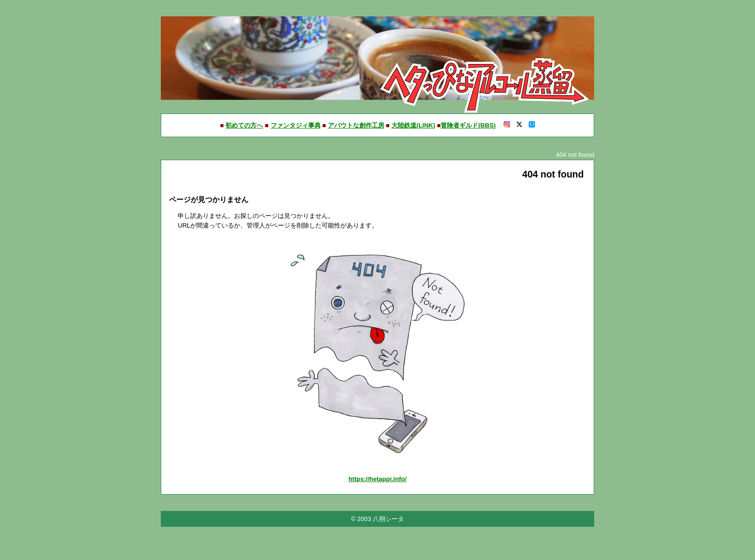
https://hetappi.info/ (378, 479)
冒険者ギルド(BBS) (468, 125)
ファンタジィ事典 (296, 125)
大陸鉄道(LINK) (413, 125)
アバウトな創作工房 (356, 125)
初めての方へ (244, 125)
